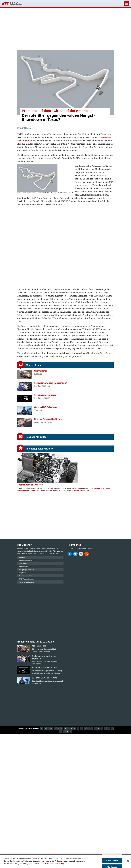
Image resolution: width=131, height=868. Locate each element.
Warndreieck (24, 567)
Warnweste (23, 563)
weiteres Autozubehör (27, 582)
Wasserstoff (50, 491)
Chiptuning (23, 573)
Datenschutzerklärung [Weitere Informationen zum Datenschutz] (55, 863)
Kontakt (91, 548)
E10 (90, 488)
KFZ (12, 4)
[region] (65, 861)
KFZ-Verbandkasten (26, 579)
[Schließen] (128, 861)
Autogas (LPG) (98, 488)
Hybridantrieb (23, 491)
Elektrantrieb (35, 491)
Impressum (72, 548)
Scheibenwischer (25, 576)
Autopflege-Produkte (27, 570)
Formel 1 (29, 128)
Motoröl (22, 557)
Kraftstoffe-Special (82, 491)
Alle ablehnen (112, 860)
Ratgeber (37, 386)
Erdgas (107, 488)
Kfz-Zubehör (34, 551)
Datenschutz (82, 548)
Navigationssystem (26, 560)
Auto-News (38, 422)
